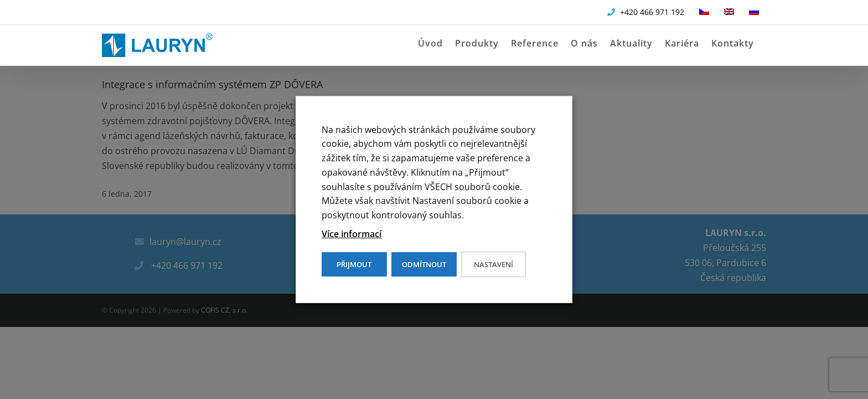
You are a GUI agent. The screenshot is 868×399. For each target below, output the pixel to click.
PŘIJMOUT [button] (354, 264)
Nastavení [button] (494, 264)
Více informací (352, 234)
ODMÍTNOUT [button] (424, 264)
